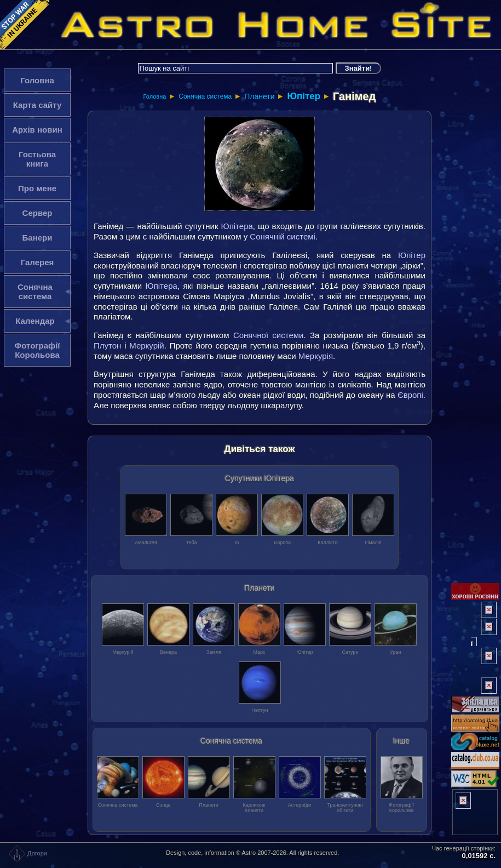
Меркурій (146, 346)
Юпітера (237, 226)
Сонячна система (205, 96)
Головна (155, 96)
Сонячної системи (269, 335)
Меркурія (316, 356)
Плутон (107, 346)
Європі (410, 395)
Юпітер (304, 96)
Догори (28, 853)
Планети (259, 96)
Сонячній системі (283, 236)
